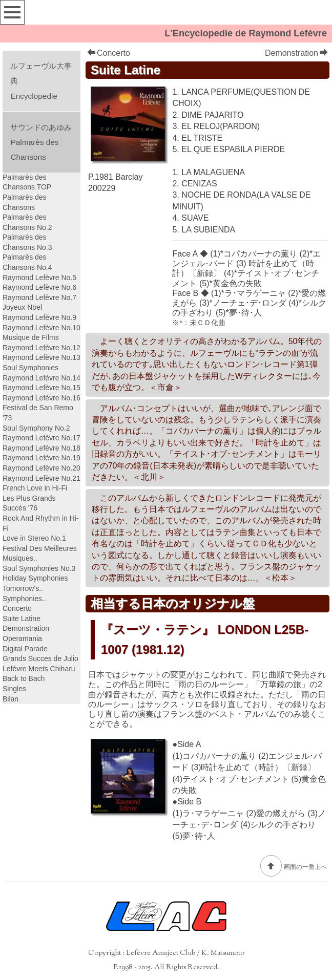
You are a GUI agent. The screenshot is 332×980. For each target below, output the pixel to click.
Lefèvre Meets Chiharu (39, 669)
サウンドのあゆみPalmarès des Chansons (41, 142)
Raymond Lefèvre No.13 (42, 357)
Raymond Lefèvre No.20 (42, 468)
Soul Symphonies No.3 (39, 568)
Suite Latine (22, 619)
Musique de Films (31, 337)
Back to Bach (24, 678)
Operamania (22, 638)
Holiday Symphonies (35, 578)
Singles (14, 689)
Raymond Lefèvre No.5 (39, 278)
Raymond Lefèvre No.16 (42, 398)
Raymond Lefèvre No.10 (42, 328)
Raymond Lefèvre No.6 (39, 287)
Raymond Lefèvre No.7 (39, 297)
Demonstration (296, 53)
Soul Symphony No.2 (36, 428)
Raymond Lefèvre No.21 (42, 478)
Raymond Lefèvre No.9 (39, 317)
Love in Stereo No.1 (34, 538)
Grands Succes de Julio (40, 658)
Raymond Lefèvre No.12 (42, 348)
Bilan (11, 699)
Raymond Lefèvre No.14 (42, 378)
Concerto (109, 53)
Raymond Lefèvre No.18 (42, 448)
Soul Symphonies (30, 368)
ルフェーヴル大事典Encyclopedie (41, 81)
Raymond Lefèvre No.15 (42, 388)
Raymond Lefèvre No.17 (42, 438)
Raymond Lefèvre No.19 (42, 458)
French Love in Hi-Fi (35, 488)
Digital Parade (25, 649)
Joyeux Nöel (22, 307)
